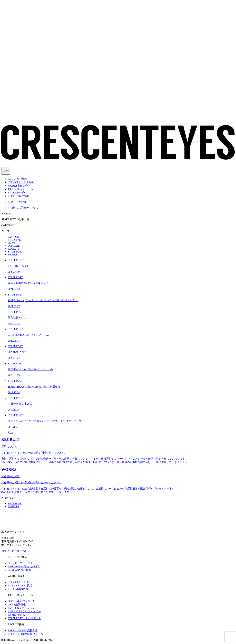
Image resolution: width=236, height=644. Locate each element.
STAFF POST (15, 252)
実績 (20, 586)
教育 (18, 589)
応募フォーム (25, 634)
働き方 (17, 615)
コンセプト (20, 563)
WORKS (13, 255)
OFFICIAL (14, 246)
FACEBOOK (15, 503)
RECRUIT (13, 249)
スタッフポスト (24, 618)
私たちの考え (24, 566)
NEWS (12, 243)
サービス (18, 582)
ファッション (21, 608)
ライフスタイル (24, 611)
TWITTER (14, 506)
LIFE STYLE (15, 240)
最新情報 (17, 605)
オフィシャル (22, 601)
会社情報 (20, 570)
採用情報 (22, 630)
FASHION (13, 237)
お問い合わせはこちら (14, 551)
